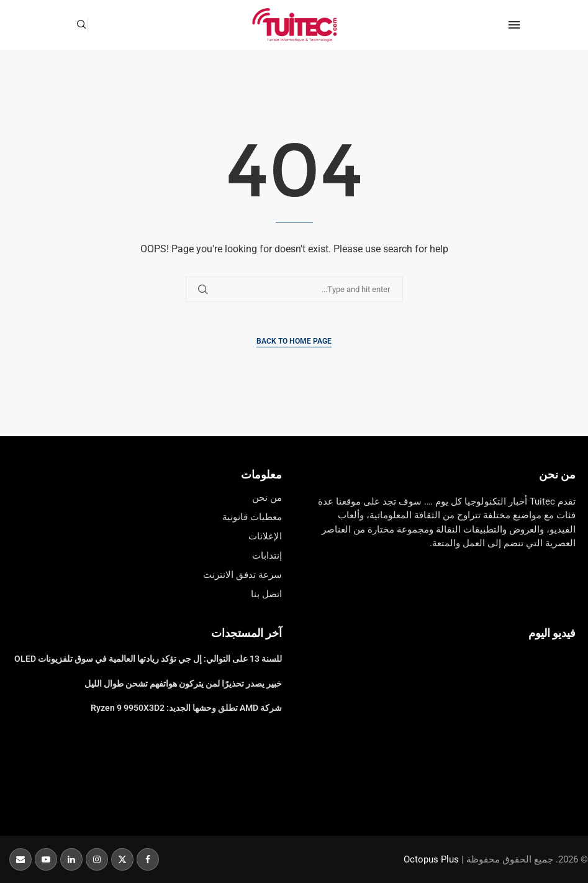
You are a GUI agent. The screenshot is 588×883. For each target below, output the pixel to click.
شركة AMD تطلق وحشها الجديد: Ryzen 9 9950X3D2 (186, 708)
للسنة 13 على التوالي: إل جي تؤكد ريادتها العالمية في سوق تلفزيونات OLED (148, 659)
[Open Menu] (514, 25)
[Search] (81, 25)
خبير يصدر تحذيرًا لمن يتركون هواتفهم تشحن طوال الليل (183, 684)
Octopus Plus (431, 859)
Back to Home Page (294, 341)
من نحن (557, 474)
